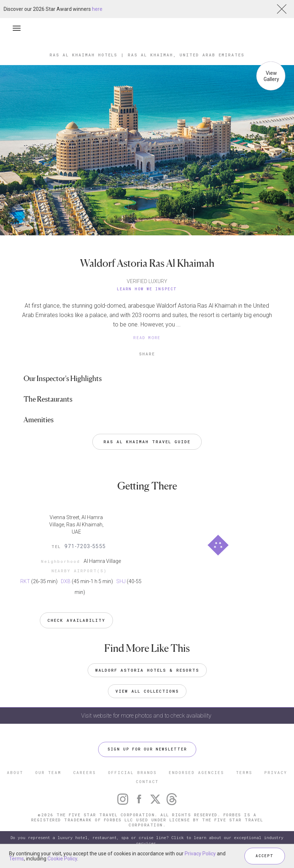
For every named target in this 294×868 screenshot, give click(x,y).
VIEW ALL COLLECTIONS (147, 691)
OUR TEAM (48, 772)
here (97, 9)
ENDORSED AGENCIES (196, 772)
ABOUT (15, 772)
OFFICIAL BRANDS (132, 772)
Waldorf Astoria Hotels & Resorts (147, 670)
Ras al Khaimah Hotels (83, 55)
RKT (25, 581)
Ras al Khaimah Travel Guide (147, 442)
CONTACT (147, 781)
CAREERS (85, 772)
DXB (66, 581)
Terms (16, 859)
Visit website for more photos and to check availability (147, 716)
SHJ (121, 581)
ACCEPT (265, 856)
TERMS (244, 772)
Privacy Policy (200, 854)
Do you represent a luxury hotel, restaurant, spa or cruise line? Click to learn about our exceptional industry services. (147, 840)
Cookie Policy (62, 859)
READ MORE (147, 337)
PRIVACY (276, 772)
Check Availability (76, 620)
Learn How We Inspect (147, 289)
